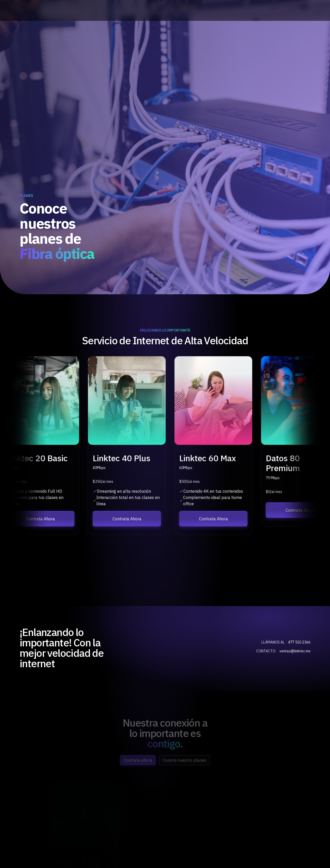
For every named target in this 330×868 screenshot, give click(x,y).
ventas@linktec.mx (294, 10)
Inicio (130, 34)
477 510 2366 (299, 642)
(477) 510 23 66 (94, 10)
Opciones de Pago (294, 34)
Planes (197, 34)
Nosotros (163, 34)
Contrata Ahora (252, 34)
